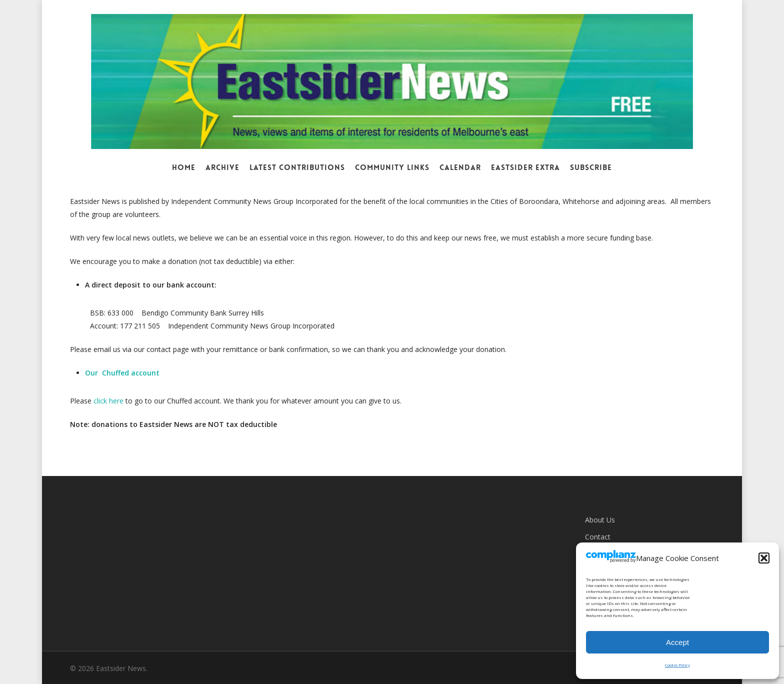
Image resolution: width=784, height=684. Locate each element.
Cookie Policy (677, 665)
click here (108, 401)
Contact (598, 537)
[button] (764, 558)
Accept (677, 642)
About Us (600, 520)
